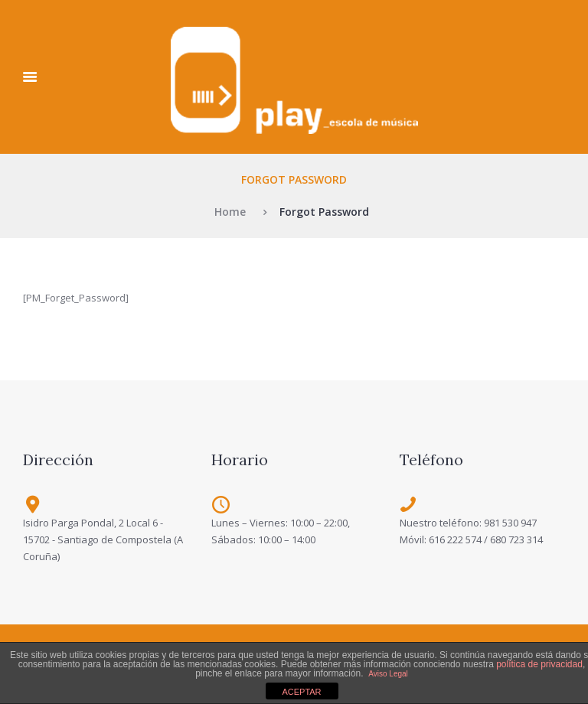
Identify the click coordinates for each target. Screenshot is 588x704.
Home (230, 212)
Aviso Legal (388, 674)
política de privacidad (539, 664)
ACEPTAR (301, 692)
